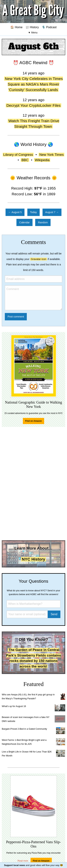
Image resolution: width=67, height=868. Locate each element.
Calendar (24, 222)
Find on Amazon (33, 421)
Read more (23, 861)
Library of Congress (18, 155)
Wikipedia (42, 160)
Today (33, 212)
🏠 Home (16, 27)
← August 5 (15, 212)
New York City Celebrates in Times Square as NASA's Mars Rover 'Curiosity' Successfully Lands (34, 84)
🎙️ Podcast (49, 27)
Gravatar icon (38, 259)
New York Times (51, 155)
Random (43, 222)
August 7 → (52, 212)
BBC (25, 160)
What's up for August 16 (14, 706)
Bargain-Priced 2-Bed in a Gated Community (24, 729)
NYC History (33, 559)
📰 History (32, 27)
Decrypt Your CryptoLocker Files (33, 105)
